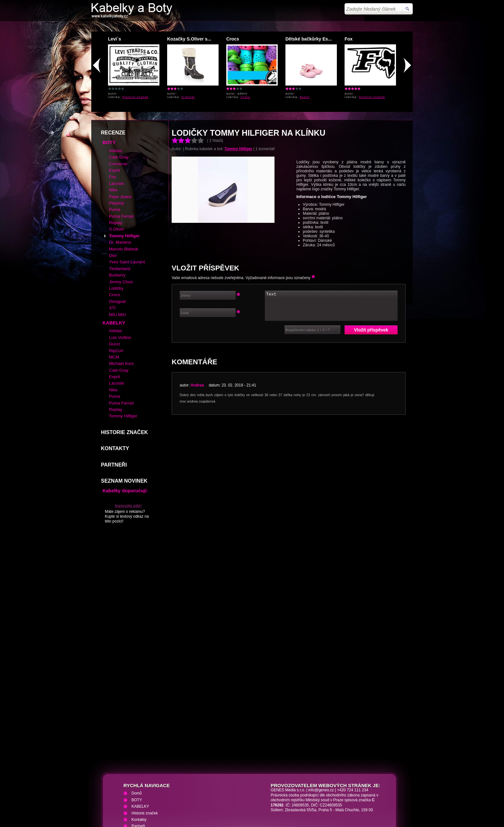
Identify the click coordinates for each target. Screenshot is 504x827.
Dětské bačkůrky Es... (309, 39)
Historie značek (136, 97)
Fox (349, 39)
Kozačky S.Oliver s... (189, 39)
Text (331, 259)
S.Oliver (189, 97)
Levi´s (114, 39)
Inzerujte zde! (128, 459)
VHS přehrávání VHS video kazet (203, 789)
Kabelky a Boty (149, 789)
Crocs (233, 39)
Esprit (305, 97)
